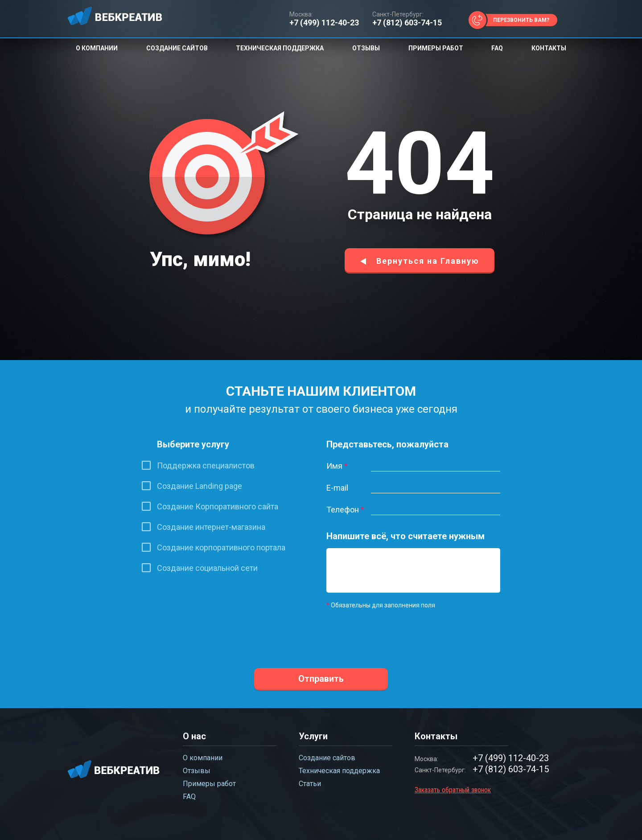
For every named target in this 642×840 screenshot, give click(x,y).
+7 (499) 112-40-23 (324, 23)
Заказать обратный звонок (453, 790)
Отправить (321, 679)
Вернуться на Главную (428, 261)
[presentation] (394, 633)
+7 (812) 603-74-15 (407, 23)
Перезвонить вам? (521, 20)
